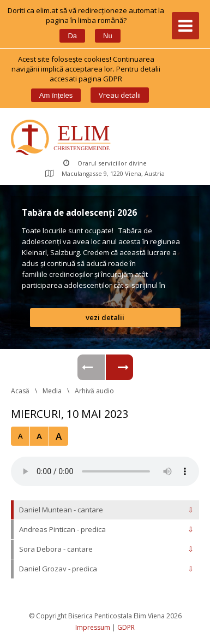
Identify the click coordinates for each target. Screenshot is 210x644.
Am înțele (56, 95)
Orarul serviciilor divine (105, 163)
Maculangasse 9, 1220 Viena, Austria (105, 173)
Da (72, 36)
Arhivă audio (94, 391)
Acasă (20, 391)
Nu (108, 36)
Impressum (93, 627)
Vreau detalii (120, 95)
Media (52, 391)
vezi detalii (105, 317)
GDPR (126, 627)
